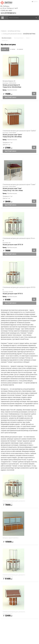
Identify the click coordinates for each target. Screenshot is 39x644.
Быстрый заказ (11, 97)
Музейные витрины (14, 31)
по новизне (20, 49)
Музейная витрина (12, 90)
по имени (13, 49)
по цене (5, 49)
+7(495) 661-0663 (9, 8)
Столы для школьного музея (12, 34)
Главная (3, 31)
